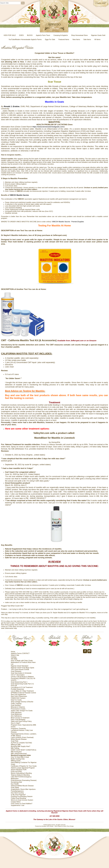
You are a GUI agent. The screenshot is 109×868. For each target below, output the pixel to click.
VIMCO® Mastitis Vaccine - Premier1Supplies (68, 222)
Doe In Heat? (16, 723)
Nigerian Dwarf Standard (20, 666)
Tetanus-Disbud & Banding (20, 775)
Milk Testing (15, 748)
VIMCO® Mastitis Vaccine (19, 195)
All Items (97, 39)
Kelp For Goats (16, 700)
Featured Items (64, 39)
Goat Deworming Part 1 (19, 682)
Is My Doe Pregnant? (18, 795)
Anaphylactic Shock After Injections (23, 789)
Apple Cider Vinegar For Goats (22, 711)
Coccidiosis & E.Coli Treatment (22, 687)
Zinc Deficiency (16, 716)
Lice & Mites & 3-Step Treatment (22, 691)
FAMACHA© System (18, 698)
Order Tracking (16, 703)
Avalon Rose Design (68, 826)
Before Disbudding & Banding (21, 773)
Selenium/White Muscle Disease (22, 786)
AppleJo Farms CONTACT (20, 653)
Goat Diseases (16, 671)
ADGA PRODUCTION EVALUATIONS (19, 771)
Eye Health (15, 784)
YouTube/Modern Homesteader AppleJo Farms (25, 39)
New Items (76, 39)
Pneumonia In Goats (18, 709)
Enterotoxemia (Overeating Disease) (24, 780)
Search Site (15, 655)
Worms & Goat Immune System (22, 800)
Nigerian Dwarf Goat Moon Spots (23, 668)
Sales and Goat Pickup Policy (21, 721)
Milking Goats (16, 761)
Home (13, 652)
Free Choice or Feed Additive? (22, 804)
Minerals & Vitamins (18, 707)
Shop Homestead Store (79, 35)
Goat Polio (15, 741)
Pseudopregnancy (17, 791)
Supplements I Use (18, 805)
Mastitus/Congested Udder (21, 755)
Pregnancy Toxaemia (18, 728)
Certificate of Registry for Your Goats (24, 766)
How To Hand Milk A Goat (20, 757)
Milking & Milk (16, 745)
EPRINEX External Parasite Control (23, 693)
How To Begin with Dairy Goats (22, 661)
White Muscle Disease (19, 739)
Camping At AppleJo (61, 35)
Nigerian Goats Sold (98, 35)
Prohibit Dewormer (17, 689)
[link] (12, 106)
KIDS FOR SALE (10, 35)
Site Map (14, 659)
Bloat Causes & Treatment (20, 718)
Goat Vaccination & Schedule (21, 673)
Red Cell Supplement (18, 695)
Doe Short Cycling (17, 793)
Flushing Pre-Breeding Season (22, 796)
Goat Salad (15, 787)
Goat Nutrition (16, 705)
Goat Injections (16, 712)
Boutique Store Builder (48, 826)
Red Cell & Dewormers (19, 696)
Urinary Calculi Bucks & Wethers (22, 677)
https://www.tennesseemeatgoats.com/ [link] (48, 127)
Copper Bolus (16, 802)
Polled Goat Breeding (18, 798)
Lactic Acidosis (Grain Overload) (22, 737)
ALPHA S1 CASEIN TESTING (21, 743)
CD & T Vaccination (18, 675)
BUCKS (30, 35)
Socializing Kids (16, 782)
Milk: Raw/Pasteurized (19, 754)
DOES (21, 35)
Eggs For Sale (50, 39)
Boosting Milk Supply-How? (21, 746)
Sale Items (87, 39)
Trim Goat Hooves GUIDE (20, 669)
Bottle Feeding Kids (18, 759)
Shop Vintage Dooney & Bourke (22, 702)
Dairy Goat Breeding (18, 720)
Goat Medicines (16, 714)
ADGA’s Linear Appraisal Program (23, 768)
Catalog (14, 657)
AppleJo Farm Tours (43, 35)
